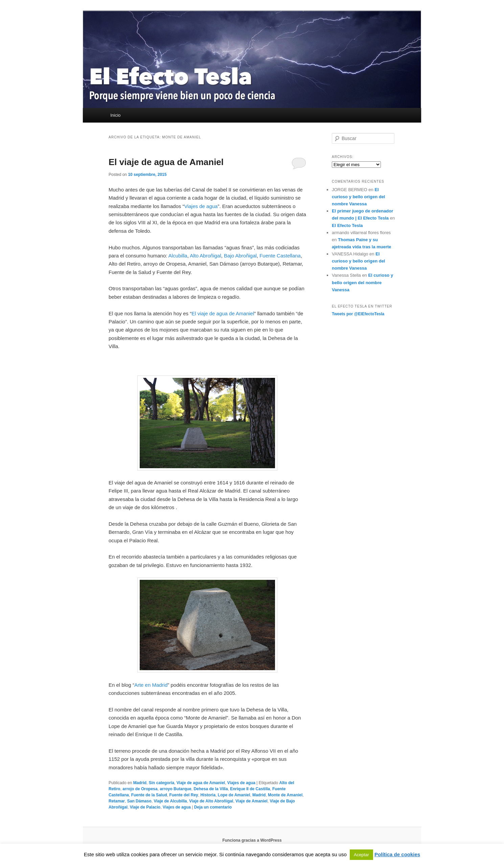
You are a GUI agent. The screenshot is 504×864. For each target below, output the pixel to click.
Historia (208, 795)
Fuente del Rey (184, 795)
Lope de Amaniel (234, 795)
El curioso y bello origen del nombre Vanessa (358, 197)
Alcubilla (178, 256)
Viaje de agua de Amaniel (201, 783)
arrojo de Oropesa (140, 789)
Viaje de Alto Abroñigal (211, 801)
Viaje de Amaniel (251, 801)
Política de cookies (397, 854)
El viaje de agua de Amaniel (166, 162)
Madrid (140, 783)
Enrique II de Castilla (250, 789)
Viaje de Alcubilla (170, 801)
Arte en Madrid (151, 685)
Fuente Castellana (280, 256)
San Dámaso (139, 801)
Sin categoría (162, 783)
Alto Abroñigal (205, 256)
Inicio (115, 115)
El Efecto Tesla (347, 225)
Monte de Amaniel (285, 795)
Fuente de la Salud (149, 795)
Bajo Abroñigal (240, 256)
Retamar (117, 801)
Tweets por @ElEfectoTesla (358, 314)
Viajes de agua (201, 206)
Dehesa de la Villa (211, 789)
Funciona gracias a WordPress (252, 840)
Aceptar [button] (361, 855)
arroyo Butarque (175, 789)
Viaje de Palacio (145, 807)
